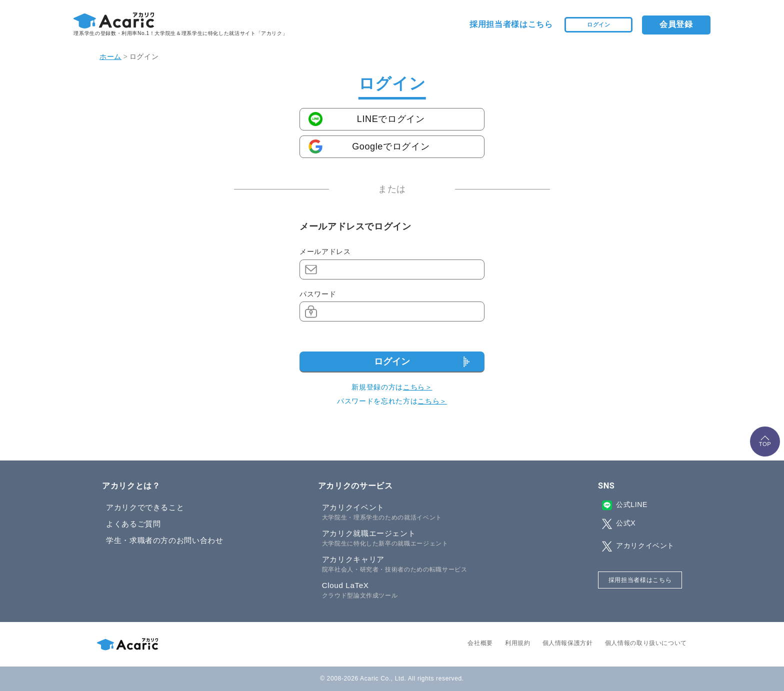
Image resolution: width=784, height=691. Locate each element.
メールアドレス (325, 251)
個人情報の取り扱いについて (646, 643)
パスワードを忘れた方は (392, 401)
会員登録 (676, 24)
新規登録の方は (392, 387)
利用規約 (518, 643)
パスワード (318, 294)
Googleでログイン (391, 146)
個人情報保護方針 (568, 643)
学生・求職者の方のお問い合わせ (165, 540)
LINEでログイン (391, 119)
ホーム (110, 56)
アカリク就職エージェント (413, 538)
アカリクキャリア (413, 564)
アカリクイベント (413, 512)
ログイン (599, 24)
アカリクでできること (145, 507)
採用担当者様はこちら (511, 24)
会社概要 (480, 643)
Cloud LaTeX (413, 590)
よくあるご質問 (133, 524)
